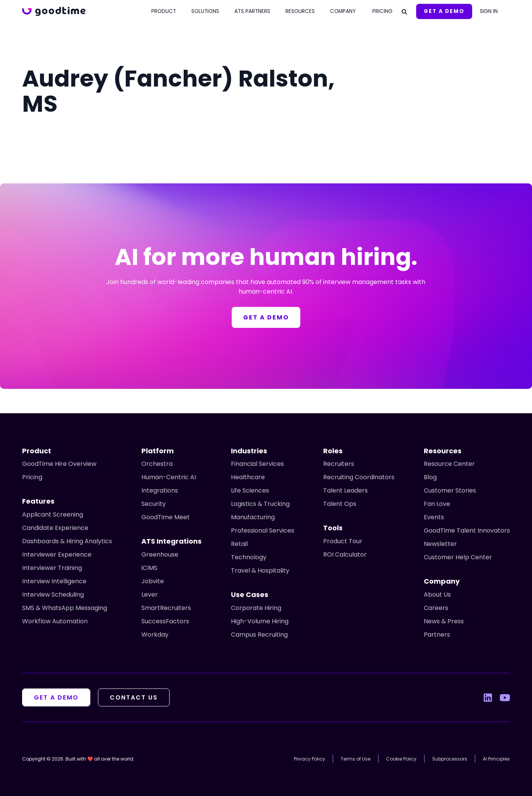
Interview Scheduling (53, 595)
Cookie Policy (401, 759)
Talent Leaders (345, 490)
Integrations (160, 490)
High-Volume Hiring (260, 621)
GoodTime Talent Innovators (467, 530)
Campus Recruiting (259, 635)
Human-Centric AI (169, 477)
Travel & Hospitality (260, 571)
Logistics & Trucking (260, 504)
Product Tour (343, 541)
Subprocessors (450, 759)
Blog (430, 477)
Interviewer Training (52, 568)
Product (164, 11)
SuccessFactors (165, 621)
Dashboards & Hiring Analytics (67, 541)
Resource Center (449, 464)
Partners (437, 635)
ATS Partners (252, 11)
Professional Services (263, 530)
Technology (249, 557)
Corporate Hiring (256, 608)
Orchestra (157, 464)
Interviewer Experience (57, 554)
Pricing (382, 11)
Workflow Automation (55, 621)
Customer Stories (450, 490)
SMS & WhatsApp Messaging (65, 608)
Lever (150, 595)
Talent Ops (340, 504)
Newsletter (440, 544)
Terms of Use (356, 759)
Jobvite (153, 581)
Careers (436, 608)
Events (434, 517)
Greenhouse (160, 554)
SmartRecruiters (166, 608)
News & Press (444, 621)
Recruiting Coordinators (359, 477)
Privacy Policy (309, 759)
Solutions (205, 11)
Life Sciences (250, 490)
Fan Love (437, 504)
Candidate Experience (55, 528)
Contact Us (134, 697)
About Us (437, 595)
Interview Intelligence (54, 581)
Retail (239, 544)
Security (154, 504)
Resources (300, 11)
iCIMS (149, 568)
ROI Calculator (345, 554)
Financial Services (257, 464)
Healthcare (248, 477)
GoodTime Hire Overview (59, 464)
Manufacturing (253, 517)
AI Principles (496, 759)
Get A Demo (444, 11)
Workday (155, 635)
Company (343, 11)
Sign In (489, 11)
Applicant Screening (53, 514)
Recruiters (339, 464)
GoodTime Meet (166, 517)
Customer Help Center (458, 557)
